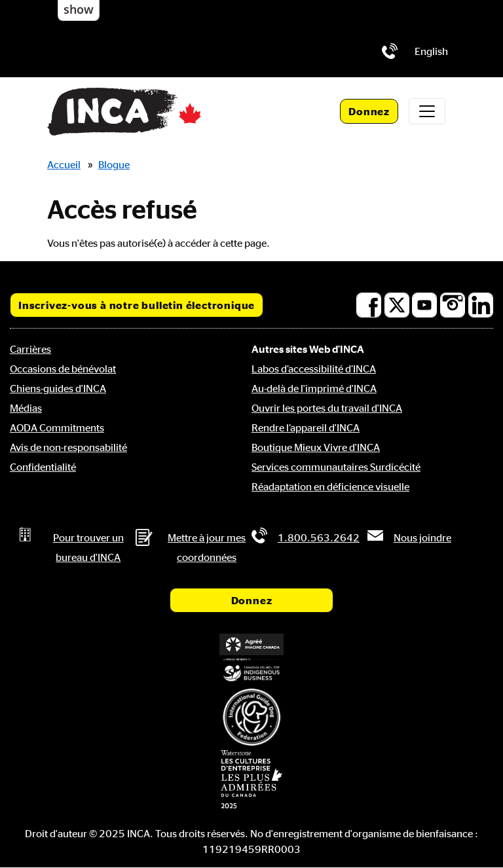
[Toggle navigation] (427, 111)
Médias (26, 408)
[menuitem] (431, 51)
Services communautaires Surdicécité (336, 467)
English (431, 51)
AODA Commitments (57, 427)
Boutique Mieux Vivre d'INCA (316, 447)
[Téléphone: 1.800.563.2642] (390, 51)
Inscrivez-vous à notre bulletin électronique (137, 305)
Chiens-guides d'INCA (58, 388)
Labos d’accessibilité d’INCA (314, 369)
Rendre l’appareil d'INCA (306, 427)
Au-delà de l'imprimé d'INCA (314, 388)
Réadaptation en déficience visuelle (330, 486)
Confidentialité (43, 467)
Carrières (30, 349)
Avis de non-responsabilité (68, 447)
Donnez (369, 111)
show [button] (79, 9)
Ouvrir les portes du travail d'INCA (327, 408)
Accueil (64, 164)
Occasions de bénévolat (63, 369)
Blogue (114, 164)
